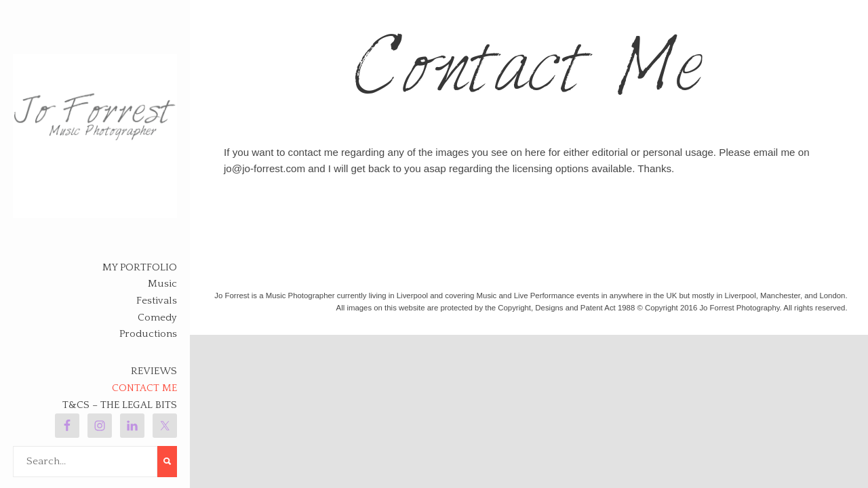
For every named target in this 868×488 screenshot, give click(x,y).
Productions (148, 334)
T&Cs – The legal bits (120, 405)
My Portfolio (140, 267)
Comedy (157, 318)
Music (162, 284)
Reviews (154, 371)
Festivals (157, 301)
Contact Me (144, 388)
